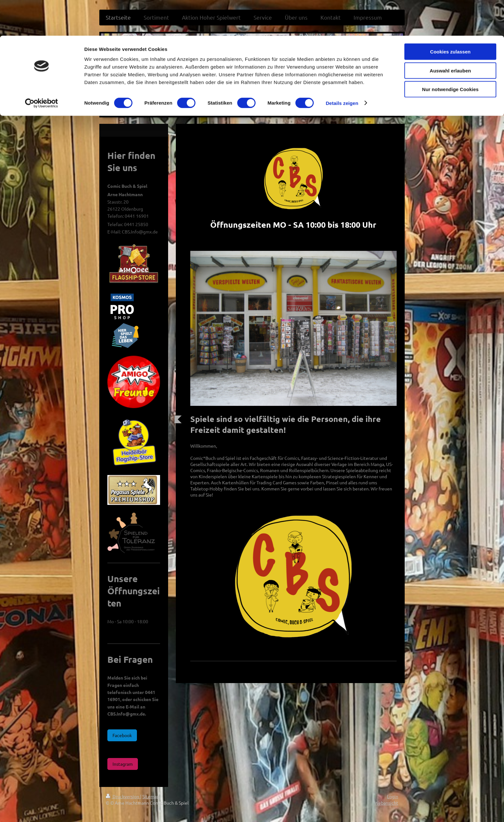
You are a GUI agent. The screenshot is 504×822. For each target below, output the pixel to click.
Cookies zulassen (450, 16)
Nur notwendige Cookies (450, 54)
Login (393, 796)
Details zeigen (342, 67)
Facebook (122, 735)
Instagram (123, 764)
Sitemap (151, 796)
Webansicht (386, 803)
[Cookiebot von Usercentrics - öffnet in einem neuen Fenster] (42, 68)
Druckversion (123, 796)
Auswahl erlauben (450, 35)
